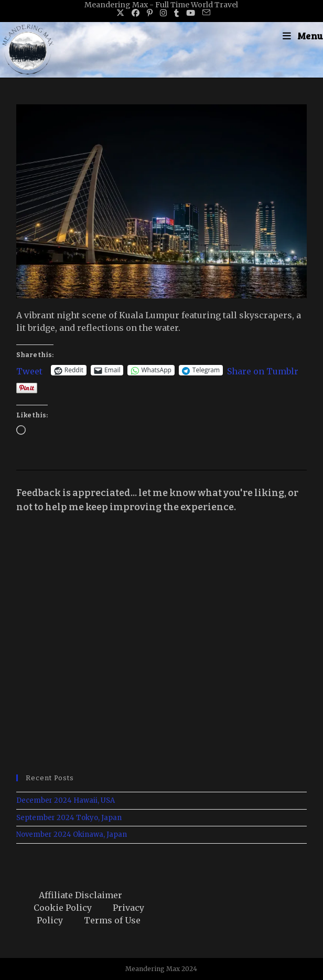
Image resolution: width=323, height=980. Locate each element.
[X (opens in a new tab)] (120, 13)
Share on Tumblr (263, 370)
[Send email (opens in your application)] (204, 13)
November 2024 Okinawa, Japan (72, 834)
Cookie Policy (63, 908)
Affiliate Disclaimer (80, 895)
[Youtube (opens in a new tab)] (191, 13)
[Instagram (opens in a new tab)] (163, 13)
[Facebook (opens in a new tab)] (136, 13)
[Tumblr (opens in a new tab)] (176, 13)
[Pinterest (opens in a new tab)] (150, 13)
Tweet (29, 370)
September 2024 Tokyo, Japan (69, 818)
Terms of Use (112, 920)
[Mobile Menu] (303, 36)
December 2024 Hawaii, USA (66, 800)
